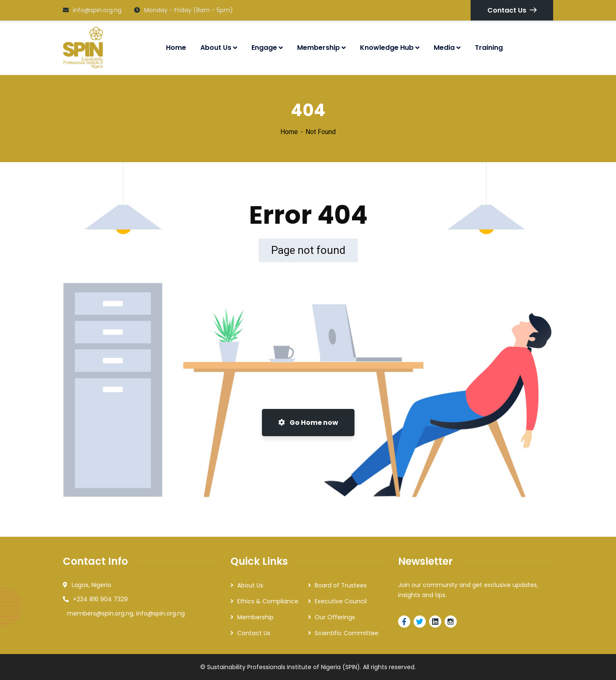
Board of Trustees (341, 585)
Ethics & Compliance (268, 601)
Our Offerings (335, 617)
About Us (250, 585)
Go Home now (308, 423)
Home (289, 132)
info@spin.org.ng (92, 10)
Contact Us (512, 10)
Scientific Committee (347, 633)
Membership (255, 617)
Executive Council (341, 601)
